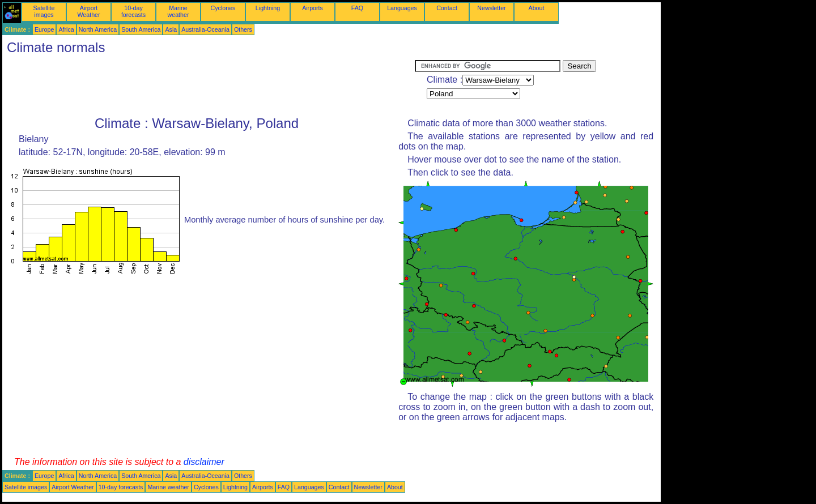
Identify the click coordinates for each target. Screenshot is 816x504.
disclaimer (204, 462)
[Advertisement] (209, 86)
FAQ (357, 8)
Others (243, 29)
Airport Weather (88, 11)
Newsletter (491, 8)
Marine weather (178, 11)
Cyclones (223, 8)
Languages (402, 8)
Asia (171, 29)
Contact (447, 8)
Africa (66, 29)
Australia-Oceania (205, 29)
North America (98, 29)
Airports (313, 8)
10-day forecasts (133, 11)
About (537, 8)
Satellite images (44, 11)
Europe (44, 29)
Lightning (268, 8)
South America (141, 29)
